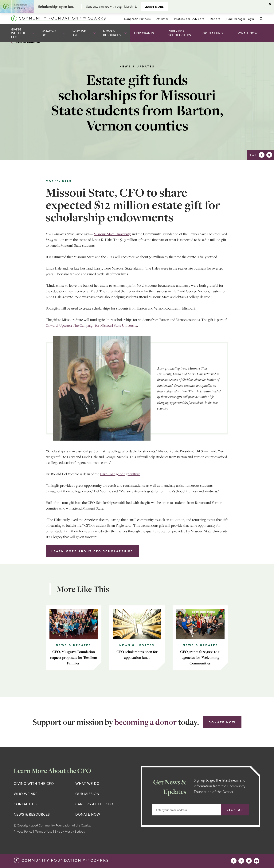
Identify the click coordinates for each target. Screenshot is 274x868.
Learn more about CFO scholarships (92, 551)
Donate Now (247, 33)
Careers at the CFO (94, 804)
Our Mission (87, 794)
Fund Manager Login (240, 19)
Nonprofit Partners (137, 19)
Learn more (154, 6)
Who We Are (79, 33)
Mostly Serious (75, 831)
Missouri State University (112, 234)
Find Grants (144, 33)
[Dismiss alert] (270, 4)
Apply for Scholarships (180, 33)
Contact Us (25, 804)
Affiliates (162, 19)
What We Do (49, 33)
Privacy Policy (23, 831)
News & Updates (137, 66)
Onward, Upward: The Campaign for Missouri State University (91, 325)
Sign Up (235, 810)
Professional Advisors (189, 19)
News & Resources (112, 33)
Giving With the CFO (18, 33)
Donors (215, 19)
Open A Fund (213, 33)
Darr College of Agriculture (120, 474)
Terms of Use (44, 831)
